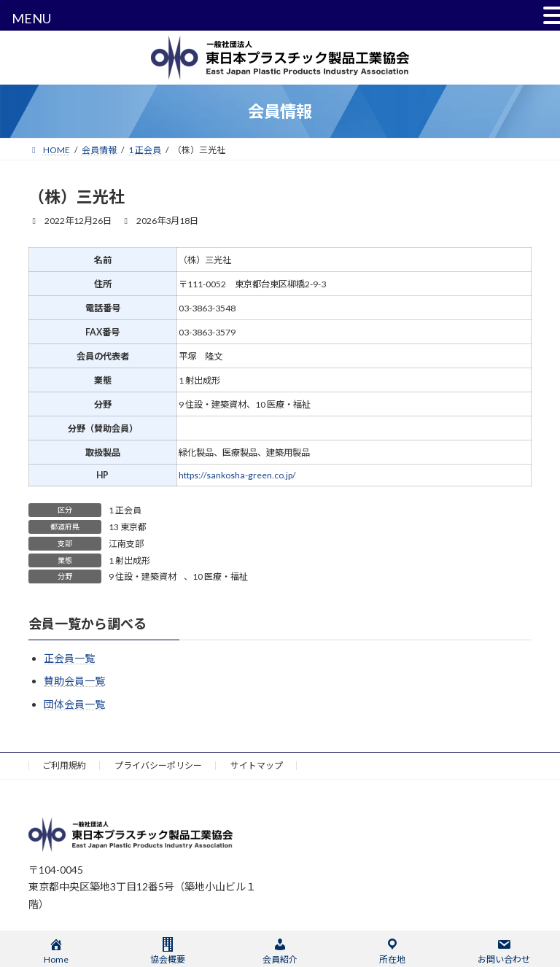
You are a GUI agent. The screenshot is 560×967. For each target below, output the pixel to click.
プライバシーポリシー (158, 765)
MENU (31, 18)
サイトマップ (257, 765)
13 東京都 (128, 527)
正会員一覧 (69, 658)
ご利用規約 (64, 765)
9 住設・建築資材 (143, 576)
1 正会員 (125, 510)
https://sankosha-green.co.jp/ (237, 475)
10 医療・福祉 (220, 576)
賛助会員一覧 (74, 681)
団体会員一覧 (74, 704)
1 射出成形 (129, 560)
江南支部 (126, 544)
